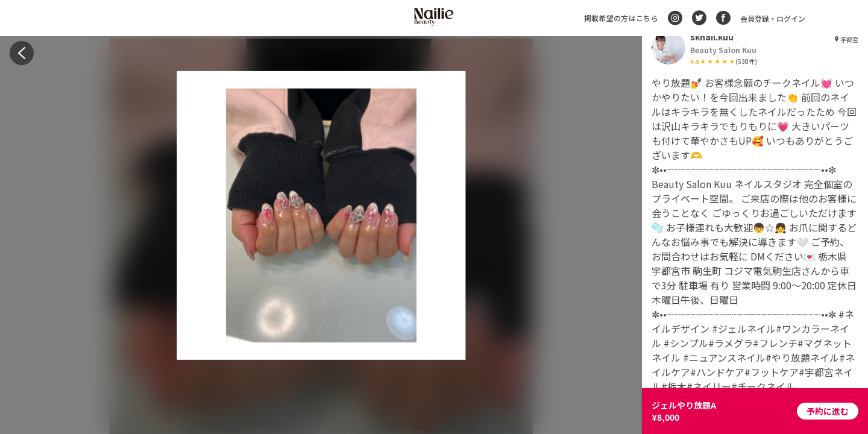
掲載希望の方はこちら (621, 18)
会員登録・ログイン (773, 18)
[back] (22, 53)
